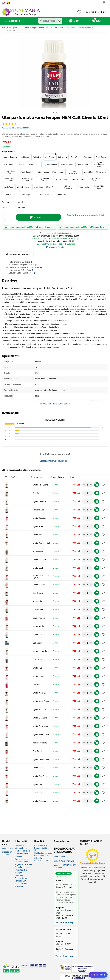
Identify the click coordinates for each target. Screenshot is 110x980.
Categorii (14, 21)
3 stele (8, 433)
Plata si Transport (22, 851)
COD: (4, 208)
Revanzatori (20, 886)
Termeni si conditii (22, 859)
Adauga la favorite (55, 247)
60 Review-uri (8, 128)
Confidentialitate (22, 854)
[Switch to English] (4, 3)
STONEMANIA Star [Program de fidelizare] (42, 861)
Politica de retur (21, 862)
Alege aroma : (8, 152)
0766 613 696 (96, 12)
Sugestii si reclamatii (24, 864)
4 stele (8, 430)
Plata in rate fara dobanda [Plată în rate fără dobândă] (41, 857)
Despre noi (19, 845)
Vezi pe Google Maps (65, 922)
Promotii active (21, 870)
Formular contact (22, 867)
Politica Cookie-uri (23, 878)
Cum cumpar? (21, 856)
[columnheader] (21, 477)
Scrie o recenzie (22, 128)
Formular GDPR (22, 881)
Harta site (19, 875)
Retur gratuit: (8, 202)
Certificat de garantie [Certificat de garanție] (43, 853)
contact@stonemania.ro (64, 861)
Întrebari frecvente (23, 848)
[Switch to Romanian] (8, 3)
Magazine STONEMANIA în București (65, 866)
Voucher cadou (21, 884)
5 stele (8, 427)
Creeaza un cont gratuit (7, 853)
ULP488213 (23, 208)
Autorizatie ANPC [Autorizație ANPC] (42, 845)
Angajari (18, 873)
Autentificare (7, 848)
